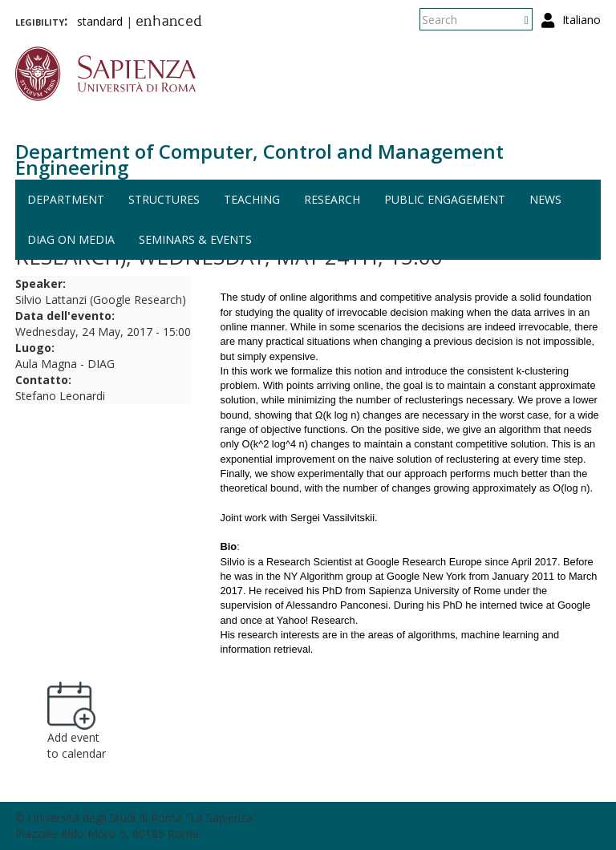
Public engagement (445, 199)
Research (332, 199)
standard (100, 21)
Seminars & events (195, 239)
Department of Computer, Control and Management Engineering (259, 159)
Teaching (252, 199)
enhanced (169, 22)
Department (66, 199)
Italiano (582, 20)
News (545, 199)
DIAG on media (71, 239)
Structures (164, 199)
